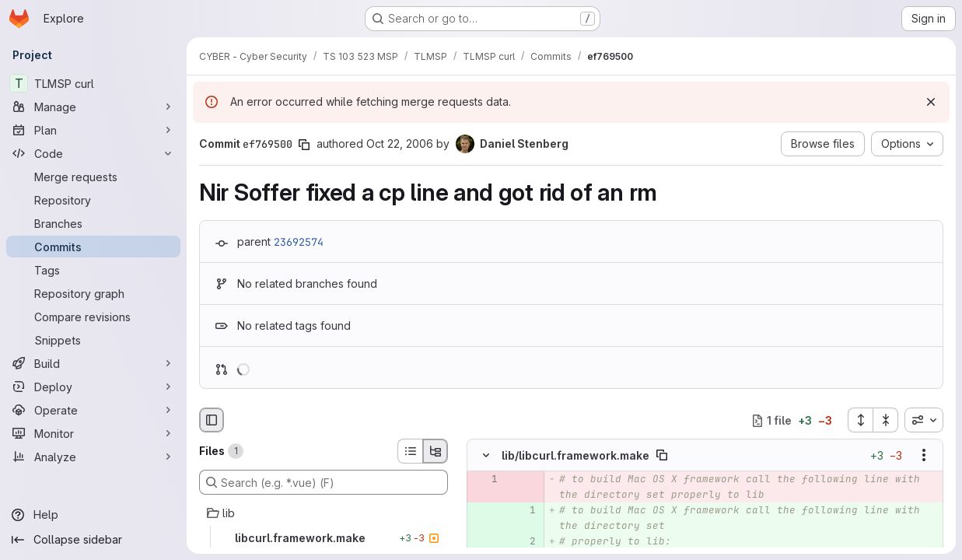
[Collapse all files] (886, 420)
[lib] (324, 513)
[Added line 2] (523, 542)
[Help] (93, 515)
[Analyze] (93, 457)
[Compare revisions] (93, 317)
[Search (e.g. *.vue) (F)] (324, 482)
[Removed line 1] (484, 480)
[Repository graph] (93, 293)
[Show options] (924, 456)
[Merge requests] (93, 177)
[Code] (93, 153)
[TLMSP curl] (93, 83)
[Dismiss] (931, 102)
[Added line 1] (523, 511)
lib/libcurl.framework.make (575, 455)
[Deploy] (93, 387)
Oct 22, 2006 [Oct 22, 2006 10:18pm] (400, 143)
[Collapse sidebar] (93, 540)
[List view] (410, 451)
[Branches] (93, 223)
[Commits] (93, 247)
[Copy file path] (662, 456)
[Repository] (93, 200)
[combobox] (924, 420)
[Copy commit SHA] (304, 145)
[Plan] (93, 130)
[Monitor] (93, 433)
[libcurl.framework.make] (324, 538)
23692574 (299, 242)
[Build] (93, 363)
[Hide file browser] (212, 420)
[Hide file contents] (486, 456)
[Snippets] (93, 340)
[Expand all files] (860, 420)
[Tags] (93, 270)
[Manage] (93, 107)
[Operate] (93, 410)
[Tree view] (436, 451)
